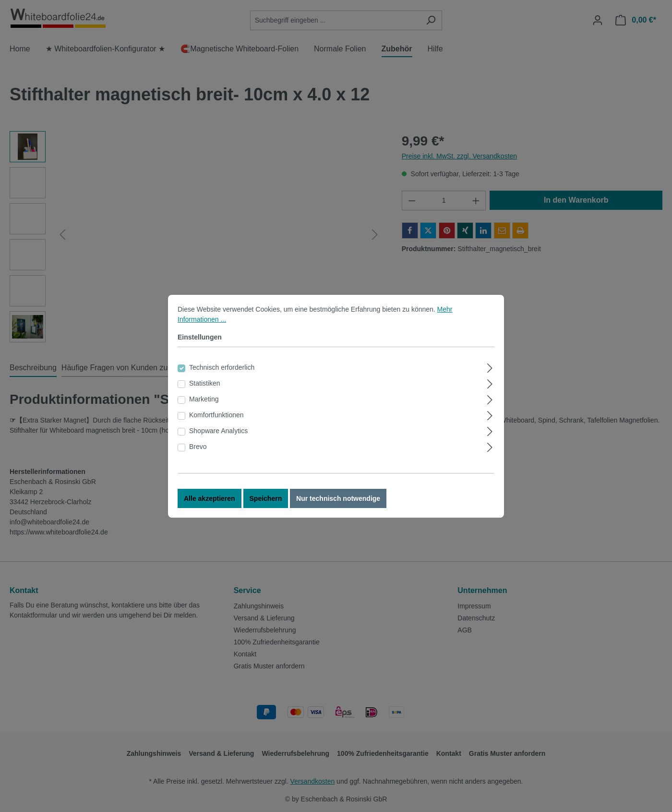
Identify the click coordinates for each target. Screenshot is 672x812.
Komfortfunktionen (216, 415)
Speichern (266, 498)
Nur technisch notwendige (338, 498)
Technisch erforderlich (222, 367)
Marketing (204, 399)
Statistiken (205, 383)
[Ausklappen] (490, 367)
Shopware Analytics (218, 431)
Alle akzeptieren (210, 498)
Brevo (198, 447)
